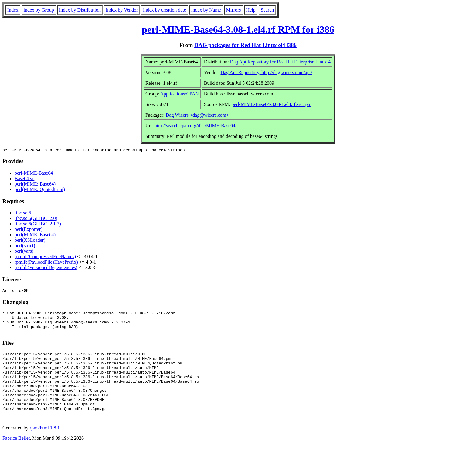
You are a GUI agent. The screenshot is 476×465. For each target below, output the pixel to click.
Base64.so (24, 179)
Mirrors (234, 10)
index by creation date (165, 10)
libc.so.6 (23, 214)
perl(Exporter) (29, 230)
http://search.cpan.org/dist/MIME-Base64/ (196, 126)
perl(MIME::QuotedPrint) (40, 190)
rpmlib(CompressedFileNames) (45, 257)
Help (251, 10)
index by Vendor (122, 10)
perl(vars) (24, 252)
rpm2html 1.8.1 (45, 447)
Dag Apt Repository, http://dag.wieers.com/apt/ (266, 72)
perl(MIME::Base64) (35, 185)
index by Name (206, 10)
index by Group (39, 10)
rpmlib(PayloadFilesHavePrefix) (46, 263)
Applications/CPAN (179, 94)
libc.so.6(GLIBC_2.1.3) (38, 225)
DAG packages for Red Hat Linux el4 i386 (245, 45)
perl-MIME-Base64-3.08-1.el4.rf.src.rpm (271, 104)
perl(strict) (25, 246)
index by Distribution (80, 10)
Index (13, 10)
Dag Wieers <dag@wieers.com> (197, 115)
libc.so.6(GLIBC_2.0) (36, 219)
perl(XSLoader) (30, 241)
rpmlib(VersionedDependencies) (46, 268)
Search (267, 10)
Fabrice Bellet (16, 457)
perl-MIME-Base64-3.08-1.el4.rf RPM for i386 (238, 29)
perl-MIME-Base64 (34, 174)
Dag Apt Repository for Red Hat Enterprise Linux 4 (280, 62)
